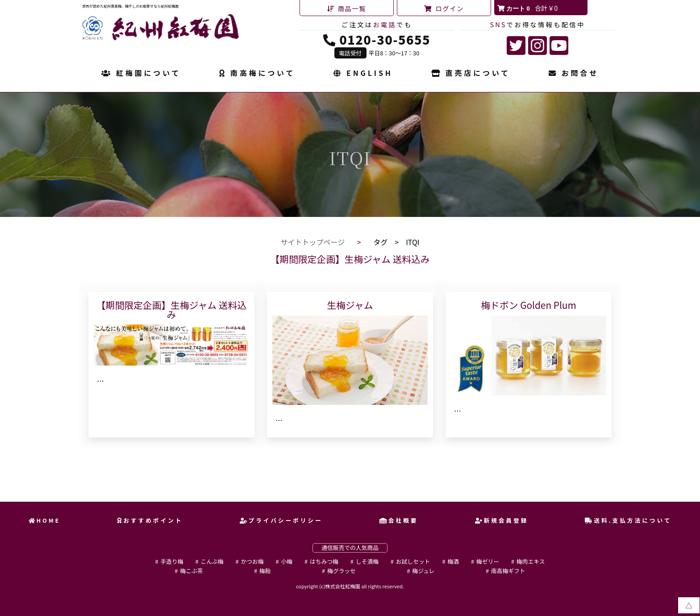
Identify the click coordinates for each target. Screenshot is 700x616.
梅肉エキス (531, 561)
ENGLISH (363, 74)
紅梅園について (141, 74)
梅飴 (265, 571)
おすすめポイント (150, 520)
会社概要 (399, 520)
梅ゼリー (488, 561)
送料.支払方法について (628, 520)
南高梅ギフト (508, 571)
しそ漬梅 (367, 561)
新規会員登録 (502, 520)
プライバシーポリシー (281, 520)
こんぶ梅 (212, 561)
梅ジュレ (423, 571)
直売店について (471, 74)
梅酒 (453, 561)
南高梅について (257, 74)
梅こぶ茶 (191, 571)
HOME (45, 520)
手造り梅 (172, 561)
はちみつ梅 (324, 561)
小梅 (287, 561)
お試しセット (413, 561)
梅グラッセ (342, 571)
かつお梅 (252, 561)
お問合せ (574, 74)
